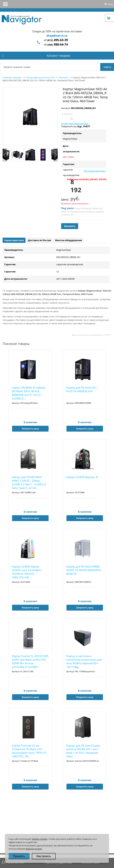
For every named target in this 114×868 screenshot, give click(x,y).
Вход (110, 4)
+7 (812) (56, 40)
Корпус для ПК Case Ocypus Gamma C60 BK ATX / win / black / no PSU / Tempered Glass (83, 751)
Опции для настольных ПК (40, 77)
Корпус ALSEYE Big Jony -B (82, 477)
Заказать (70, 226)
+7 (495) (56, 45)
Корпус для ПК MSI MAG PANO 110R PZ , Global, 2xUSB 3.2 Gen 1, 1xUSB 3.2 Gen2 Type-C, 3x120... (29, 482)
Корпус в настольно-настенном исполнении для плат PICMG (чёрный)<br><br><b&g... (84, 661)
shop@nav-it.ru (57, 36)
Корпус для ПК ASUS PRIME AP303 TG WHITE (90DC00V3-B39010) (84, 570)
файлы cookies (40, 839)
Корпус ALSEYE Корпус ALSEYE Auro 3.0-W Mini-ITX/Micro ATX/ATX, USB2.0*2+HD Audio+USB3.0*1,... (27, 572)
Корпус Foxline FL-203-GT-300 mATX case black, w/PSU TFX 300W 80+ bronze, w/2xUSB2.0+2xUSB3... (30, 661)
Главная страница (12, 77)
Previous (5, 155)
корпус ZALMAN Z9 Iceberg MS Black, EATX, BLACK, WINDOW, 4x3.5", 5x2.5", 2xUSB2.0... (28, 393)
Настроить (44, 856)
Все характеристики (95, 171)
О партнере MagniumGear (75, 123)
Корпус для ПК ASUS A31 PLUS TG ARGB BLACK (82, 389)
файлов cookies (34, 849)
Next (56, 155)
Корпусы (63, 77)
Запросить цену (30, 429)
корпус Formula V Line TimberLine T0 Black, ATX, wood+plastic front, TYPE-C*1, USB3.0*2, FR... (30, 751)
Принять (19, 856)
